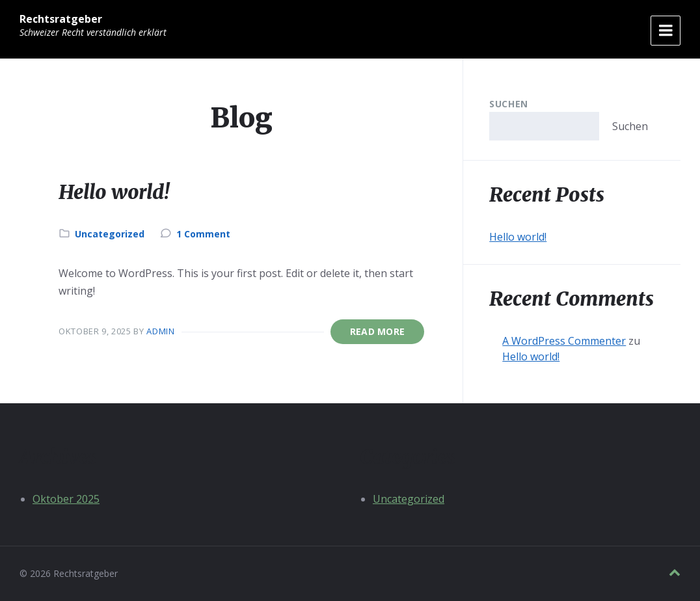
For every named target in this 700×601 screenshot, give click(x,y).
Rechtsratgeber (61, 19)
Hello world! (114, 192)
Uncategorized (110, 234)
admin (160, 331)
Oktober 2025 (66, 499)
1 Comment (203, 234)
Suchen (508, 104)
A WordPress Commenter (564, 341)
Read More (378, 331)
